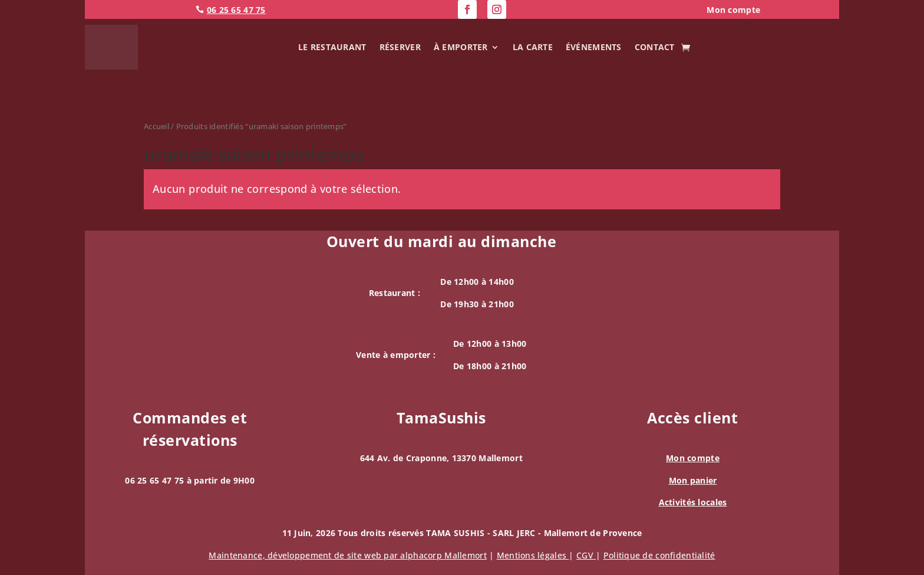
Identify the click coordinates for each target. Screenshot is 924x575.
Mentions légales (533, 555)
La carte (533, 47)
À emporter (461, 47)
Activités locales (693, 502)
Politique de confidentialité (659, 555)
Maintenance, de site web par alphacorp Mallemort (347, 555)
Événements (594, 47)
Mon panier (693, 480)
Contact (655, 47)
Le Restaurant (332, 47)
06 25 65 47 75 (236, 10)
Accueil (156, 126)
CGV (586, 555)
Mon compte (693, 458)
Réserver (400, 47)
